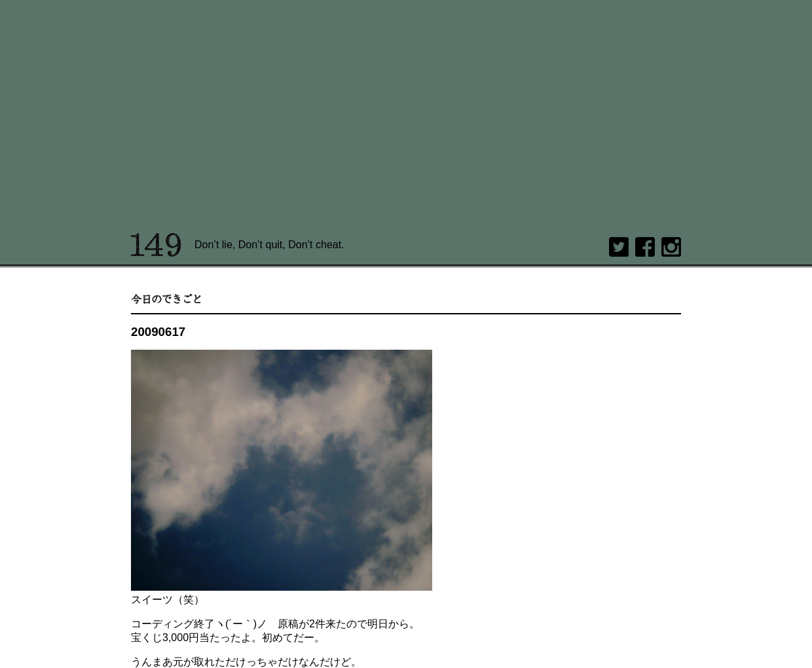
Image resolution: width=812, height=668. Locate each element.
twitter (619, 247)
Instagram (671, 247)
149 (156, 245)
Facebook (645, 247)
